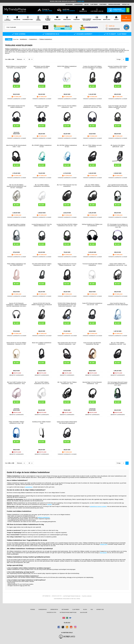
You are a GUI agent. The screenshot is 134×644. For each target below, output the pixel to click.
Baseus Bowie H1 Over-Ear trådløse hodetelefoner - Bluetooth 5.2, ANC (16, 343)
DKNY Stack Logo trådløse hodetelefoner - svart (42, 106)
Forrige (119, 59)
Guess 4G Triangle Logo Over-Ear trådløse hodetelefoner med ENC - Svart (118, 107)
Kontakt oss (126, 4)
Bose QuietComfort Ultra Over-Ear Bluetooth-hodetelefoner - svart (67, 343)
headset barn (104, 544)
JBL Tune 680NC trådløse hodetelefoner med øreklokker (42, 186)
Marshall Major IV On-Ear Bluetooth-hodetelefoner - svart (92, 383)
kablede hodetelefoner (44, 517)
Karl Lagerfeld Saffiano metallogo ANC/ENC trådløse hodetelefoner (16, 225)
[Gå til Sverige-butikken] (67, 618)
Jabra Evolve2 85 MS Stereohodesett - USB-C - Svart (16, 146)
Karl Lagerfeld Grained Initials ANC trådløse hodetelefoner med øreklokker (118, 186)
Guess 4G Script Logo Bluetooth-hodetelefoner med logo (92, 343)
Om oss (86, 4)
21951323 (89, 596)
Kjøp (17, 86)
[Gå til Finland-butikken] (70, 618)
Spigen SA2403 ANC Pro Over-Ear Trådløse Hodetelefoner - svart (67, 264)
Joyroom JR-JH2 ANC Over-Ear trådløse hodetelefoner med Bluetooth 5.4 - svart (42, 305)
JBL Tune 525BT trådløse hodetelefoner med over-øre (42, 383)
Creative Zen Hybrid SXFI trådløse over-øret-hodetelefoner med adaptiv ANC (92, 68)
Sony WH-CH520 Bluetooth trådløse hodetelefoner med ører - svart (42, 264)
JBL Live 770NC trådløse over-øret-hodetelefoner (92, 146)
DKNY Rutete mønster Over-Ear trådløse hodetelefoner (16, 106)
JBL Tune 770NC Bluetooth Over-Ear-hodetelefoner (67, 186)
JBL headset (103, 553)
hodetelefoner (29, 487)
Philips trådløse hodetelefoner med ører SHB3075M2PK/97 (16, 264)
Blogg (85, 609)
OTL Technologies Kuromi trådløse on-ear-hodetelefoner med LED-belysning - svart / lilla (118, 226)
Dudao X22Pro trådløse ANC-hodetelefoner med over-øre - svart (118, 264)
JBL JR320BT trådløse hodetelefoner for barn (42, 146)
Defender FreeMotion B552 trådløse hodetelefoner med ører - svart (118, 67)
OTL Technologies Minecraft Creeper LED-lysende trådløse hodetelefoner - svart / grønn (118, 384)
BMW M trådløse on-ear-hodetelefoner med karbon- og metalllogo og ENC (16, 67)
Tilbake (9, 39)
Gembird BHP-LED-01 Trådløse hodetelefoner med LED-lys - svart (92, 106)
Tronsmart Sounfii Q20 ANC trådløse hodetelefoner (92, 264)
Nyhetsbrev (103, 4)
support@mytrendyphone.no (72, 596)
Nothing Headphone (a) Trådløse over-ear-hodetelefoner (92, 225)
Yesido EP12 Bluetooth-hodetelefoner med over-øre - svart (92, 304)
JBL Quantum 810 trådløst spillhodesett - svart (118, 146)
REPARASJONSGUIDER (114, 4)
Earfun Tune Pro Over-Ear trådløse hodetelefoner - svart (67, 106)
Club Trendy (94, 4)
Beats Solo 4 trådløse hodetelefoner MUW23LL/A (42, 343)
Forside (33, 609)
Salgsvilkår (84, 612)
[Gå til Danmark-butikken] (64, 618)
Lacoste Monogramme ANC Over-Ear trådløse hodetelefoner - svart (42, 225)
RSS (92, 609)
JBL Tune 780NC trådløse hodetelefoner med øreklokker (92, 186)
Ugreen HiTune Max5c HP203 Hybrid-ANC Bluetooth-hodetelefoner (67, 422)
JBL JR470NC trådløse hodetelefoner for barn (67, 146)
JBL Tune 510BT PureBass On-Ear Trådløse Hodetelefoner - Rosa (16, 383)
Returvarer (69, 4)
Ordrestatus (54, 609)
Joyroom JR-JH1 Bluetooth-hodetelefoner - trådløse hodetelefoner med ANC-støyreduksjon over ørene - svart (16, 305)
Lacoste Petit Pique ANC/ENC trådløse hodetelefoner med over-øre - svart (67, 225)
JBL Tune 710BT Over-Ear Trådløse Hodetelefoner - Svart (67, 383)
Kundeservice (78, 4)
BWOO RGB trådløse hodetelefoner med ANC (67, 67)
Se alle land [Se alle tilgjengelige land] (67, 622)
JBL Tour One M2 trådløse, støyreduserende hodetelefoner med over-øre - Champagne (16, 186)
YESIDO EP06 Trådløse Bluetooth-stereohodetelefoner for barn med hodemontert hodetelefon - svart (67, 305)
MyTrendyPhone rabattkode (68, 612)
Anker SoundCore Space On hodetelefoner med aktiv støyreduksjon (118, 304)
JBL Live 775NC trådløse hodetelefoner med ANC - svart (118, 343)
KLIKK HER (81, 1)
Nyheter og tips (51, 612)
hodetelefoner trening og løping (98, 506)
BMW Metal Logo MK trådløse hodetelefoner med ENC (42, 67)
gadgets (50, 504)
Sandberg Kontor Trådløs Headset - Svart (42, 422)
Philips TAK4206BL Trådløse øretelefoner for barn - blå (16, 422)
